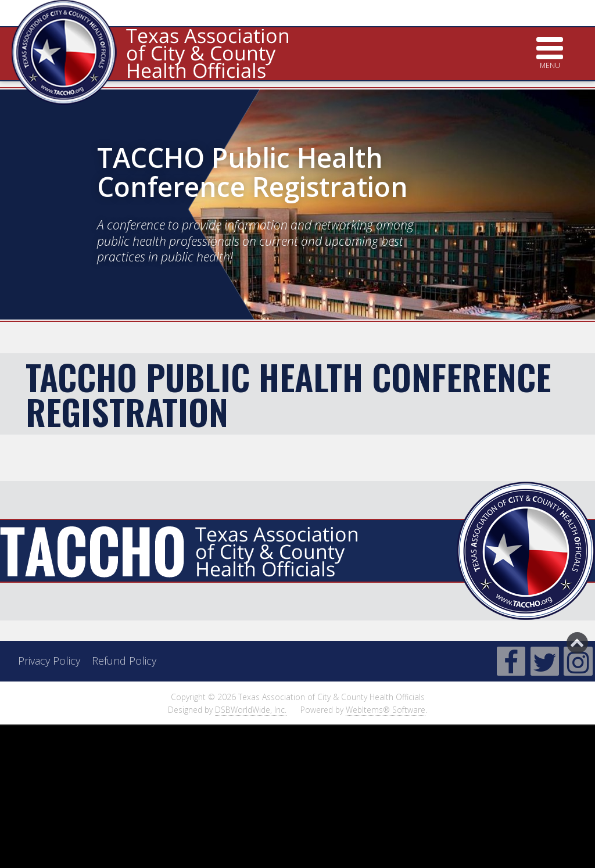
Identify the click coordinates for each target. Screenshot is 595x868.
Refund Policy (124, 661)
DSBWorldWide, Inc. (251, 710)
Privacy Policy (49, 661)
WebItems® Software (386, 710)
